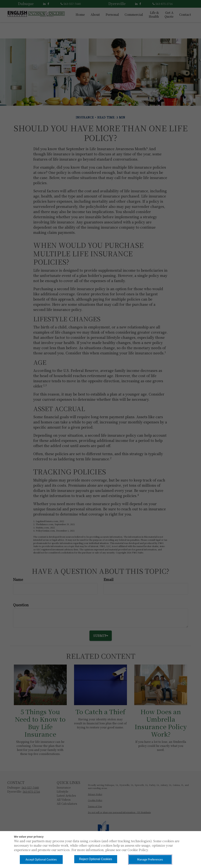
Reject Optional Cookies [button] (96, 859)
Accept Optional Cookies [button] (41, 860)
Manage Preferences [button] (150, 860)
